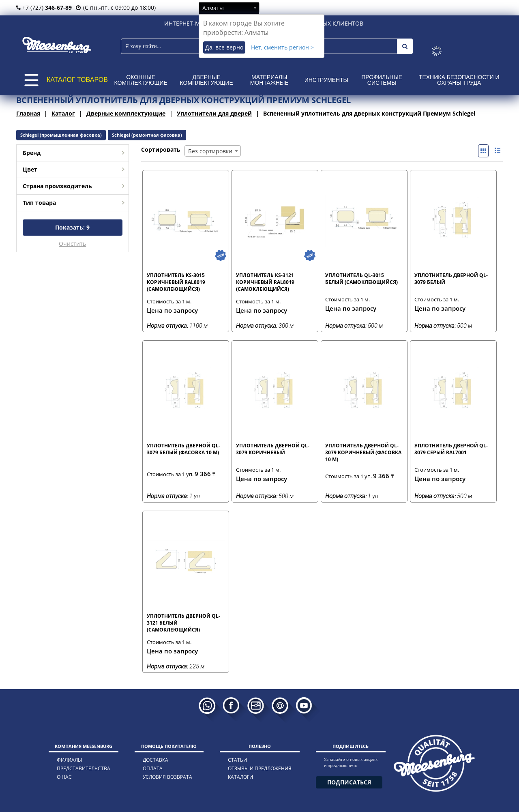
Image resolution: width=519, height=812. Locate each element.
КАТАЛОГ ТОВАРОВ (77, 80)
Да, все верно (224, 47)
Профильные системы (382, 80)
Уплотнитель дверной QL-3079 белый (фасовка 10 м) (183, 449)
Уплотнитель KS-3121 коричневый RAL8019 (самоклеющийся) (265, 282)
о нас (64, 777)
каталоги (240, 777)
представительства (84, 768)
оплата (153, 768)
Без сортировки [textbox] (210, 151)
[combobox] (229, 8)
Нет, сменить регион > (282, 47)
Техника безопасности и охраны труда (459, 80)
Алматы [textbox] (213, 8)
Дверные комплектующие (207, 80)
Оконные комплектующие (141, 80)
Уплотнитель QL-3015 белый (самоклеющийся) (361, 279)
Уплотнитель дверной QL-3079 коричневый (273, 449)
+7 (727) (44, 8)
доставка (155, 760)
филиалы (69, 760)
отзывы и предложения (260, 768)
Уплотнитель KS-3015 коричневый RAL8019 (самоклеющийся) (176, 282)
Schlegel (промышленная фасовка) (61, 135)
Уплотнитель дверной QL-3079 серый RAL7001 (451, 449)
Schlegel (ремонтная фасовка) (147, 135)
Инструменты (326, 80)
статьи (237, 760)
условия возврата (167, 777)
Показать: (72, 227)
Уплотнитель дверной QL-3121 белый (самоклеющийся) (183, 623)
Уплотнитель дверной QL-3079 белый (451, 279)
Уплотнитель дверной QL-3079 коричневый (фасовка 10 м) (363, 452)
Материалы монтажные (269, 80)
